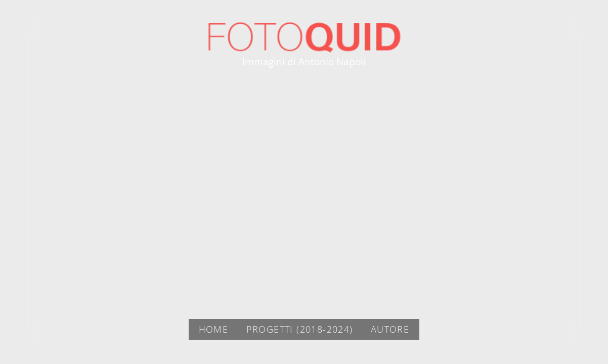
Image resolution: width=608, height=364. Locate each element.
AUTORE (390, 329)
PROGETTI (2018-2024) (300, 329)
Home (214, 329)
